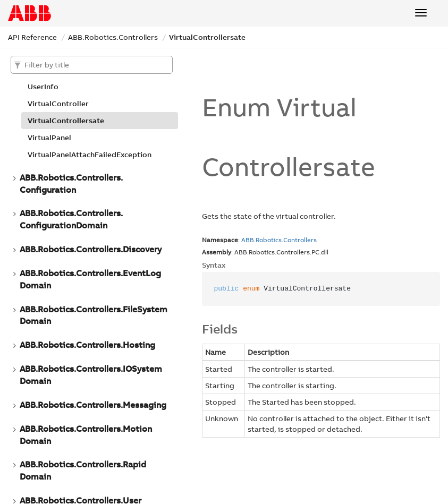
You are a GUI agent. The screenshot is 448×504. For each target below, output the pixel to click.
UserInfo (43, 87)
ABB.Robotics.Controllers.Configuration (71, 183)
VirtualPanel (49, 138)
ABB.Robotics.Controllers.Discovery (91, 249)
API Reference (32, 37)
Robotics (269, 240)
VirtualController (58, 104)
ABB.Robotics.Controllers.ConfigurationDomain (71, 219)
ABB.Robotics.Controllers (113, 37)
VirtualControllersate (207, 37)
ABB (248, 240)
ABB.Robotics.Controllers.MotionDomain (86, 435)
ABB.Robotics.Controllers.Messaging (93, 405)
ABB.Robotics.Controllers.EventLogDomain (90, 279)
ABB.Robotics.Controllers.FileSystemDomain (94, 315)
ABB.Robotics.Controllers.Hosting (87, 345)
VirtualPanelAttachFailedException (90, 155)
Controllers (300, 240)
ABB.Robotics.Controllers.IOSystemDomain (91, 375)
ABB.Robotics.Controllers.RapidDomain (83, 470)
